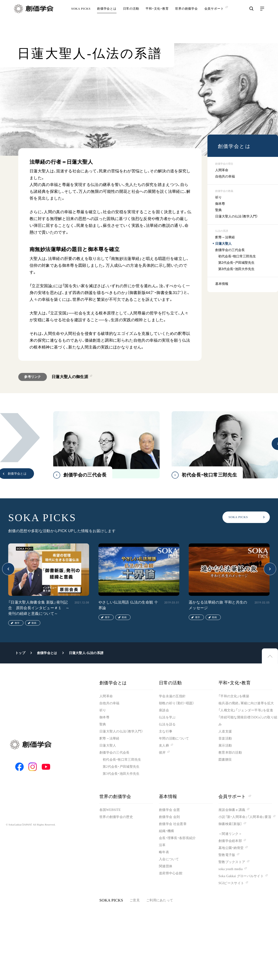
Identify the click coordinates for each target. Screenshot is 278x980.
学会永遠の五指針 (172, 696)
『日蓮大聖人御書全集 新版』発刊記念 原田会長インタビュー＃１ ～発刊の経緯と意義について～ (39, 608)
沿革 (162, 845)
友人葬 (164, 746)
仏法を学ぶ (167, 717)
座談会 (164, 710)
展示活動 (225, 746)
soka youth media (231, 869)
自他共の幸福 (225, 176)
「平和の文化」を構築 (234, 696)
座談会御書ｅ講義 (232, 810)
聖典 (218, 210)
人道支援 (225, 731)
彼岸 (162, 753)
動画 (34, 623)
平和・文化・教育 (157, 15)
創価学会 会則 (169, 817)
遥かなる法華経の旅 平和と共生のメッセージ (218, 605)
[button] (20, 438)
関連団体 (166, 866)
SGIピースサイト (231, 883)
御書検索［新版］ (230, 824)
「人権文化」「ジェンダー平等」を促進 (246, 710)
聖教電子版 (227, 855)
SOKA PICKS (81, 15)
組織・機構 (166, 831)
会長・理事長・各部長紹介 (177, 838)
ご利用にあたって (160, 900)
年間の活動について (174, 738)
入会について (169, 859)
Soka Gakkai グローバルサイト (241, 876)
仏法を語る (167, 724)
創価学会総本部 (230, 841)
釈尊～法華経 (225, 237)
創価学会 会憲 (169, 810)
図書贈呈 (225, 760)
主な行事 (166, 731)
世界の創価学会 (186, 15)
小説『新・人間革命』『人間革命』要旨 (245, 817)
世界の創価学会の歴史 (116, 817)
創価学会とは (107, 15)
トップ (20, 653)
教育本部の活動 (230, 753)
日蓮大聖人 (223, 244)
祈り (218, 197)
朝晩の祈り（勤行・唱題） (177, 703)
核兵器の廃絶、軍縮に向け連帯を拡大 (246, 703)
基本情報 (222, 284)
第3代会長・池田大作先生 (236, 269)
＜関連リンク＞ (230, 834)
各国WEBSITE (110, 810)
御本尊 (220, 204)
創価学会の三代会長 (230, 250)
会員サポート (235, 796)
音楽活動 (225, 738)
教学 (17, 623)
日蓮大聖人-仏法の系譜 (86, 653)
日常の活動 (131, 15)
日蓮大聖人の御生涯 (70, 377)
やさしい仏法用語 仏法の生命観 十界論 (128, 605)
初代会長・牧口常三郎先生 (237, 256)
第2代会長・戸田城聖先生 (236, 263)
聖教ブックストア (232, 862)
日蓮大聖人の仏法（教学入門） (237, 216)
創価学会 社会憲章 (173, 824)
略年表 (164, 852)
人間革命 (222, 170)
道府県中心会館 (171, 873)
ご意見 (135, 900)
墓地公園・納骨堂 (231, 848)
